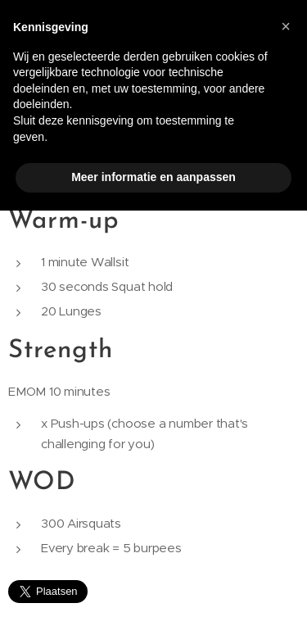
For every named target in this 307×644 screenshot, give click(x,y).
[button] (286, 26)
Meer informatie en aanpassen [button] (153, 177)
